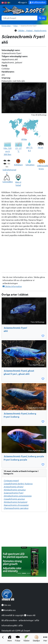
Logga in (22, 2)
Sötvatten (30, 165)
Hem (10, 638)
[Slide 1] (19, 573)
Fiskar (18, 638)
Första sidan (6, 26)
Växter (27, 638)
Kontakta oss (9, 610)
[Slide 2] (24, 573)
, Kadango (18, 484)
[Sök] (19, 18)
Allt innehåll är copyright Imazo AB (18, 615)
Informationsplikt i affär (12, 625)
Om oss (6, 605)
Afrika (24, 139)
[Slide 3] (29, 573)
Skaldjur (36, 638)
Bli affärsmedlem (38, 2)
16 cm (40, 147)
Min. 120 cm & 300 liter (7, 151)
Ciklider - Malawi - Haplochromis (32, 31)
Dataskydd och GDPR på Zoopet (16, 631)
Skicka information (12, 286)
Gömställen (8, 182)
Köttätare (18, 165)
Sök (42, 18)
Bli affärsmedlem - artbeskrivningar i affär (20, 620)
